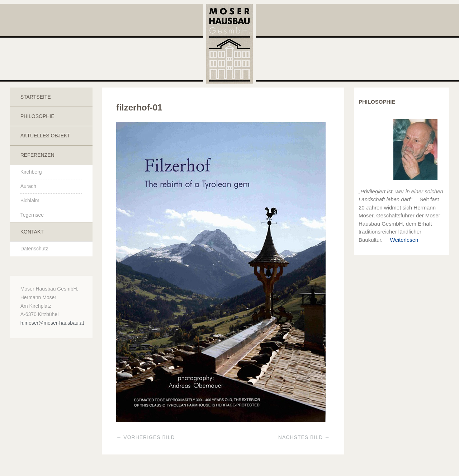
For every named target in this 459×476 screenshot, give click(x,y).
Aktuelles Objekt (45, 136)
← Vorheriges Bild (145, 437)
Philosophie (37, 116)
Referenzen (37, 155)
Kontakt (32, 232)
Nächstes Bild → (304, 437)
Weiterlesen (401, 240)
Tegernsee (32, 215)
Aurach (28, 186)
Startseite (36, 97)
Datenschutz (34, 249)
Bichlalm (30, 201)
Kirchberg (31, 172)
